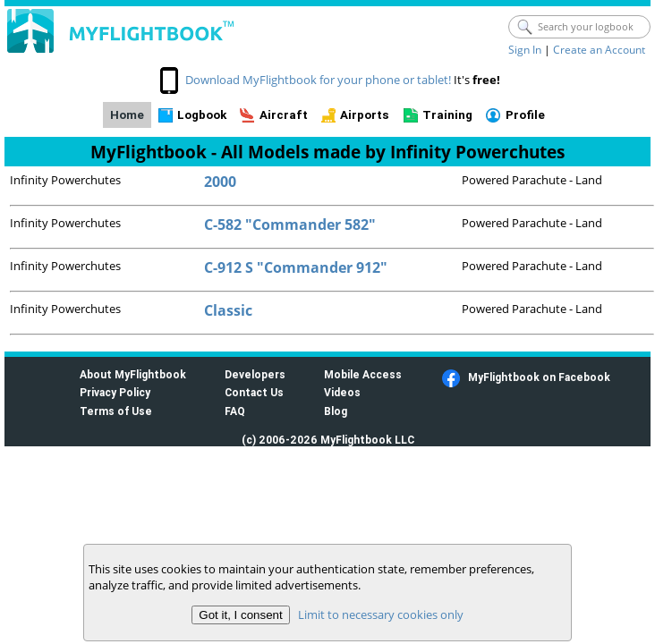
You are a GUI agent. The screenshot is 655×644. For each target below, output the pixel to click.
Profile (525, 115)
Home (127, 115)
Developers (255, 374)
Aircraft (284, 115)
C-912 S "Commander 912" (296, 267)
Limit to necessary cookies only (381, 614)
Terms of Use (116, 411)
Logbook (202, 115)
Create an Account (599, 50)
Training (447, 115)
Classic (228, 310)
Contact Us (254, 392)
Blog (336, 411)
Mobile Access (363, 374)
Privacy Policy (115, 392)
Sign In (525, 50)
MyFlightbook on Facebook (539, 377)
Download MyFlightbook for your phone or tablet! (318, 80)
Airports (365, 115)
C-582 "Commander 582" (290, 225)
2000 (220, 182)
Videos (342, 392)
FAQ (235, 411)
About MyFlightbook (133, 374)
